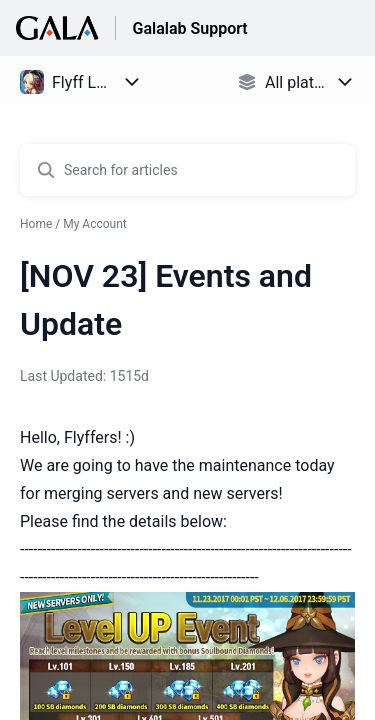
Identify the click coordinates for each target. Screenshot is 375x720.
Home (36, 224)
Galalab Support (189, 28)
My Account (95, 224)
